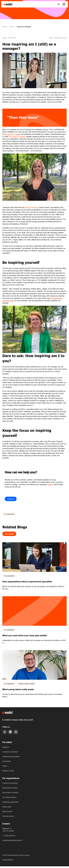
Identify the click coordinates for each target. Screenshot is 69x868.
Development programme (11, 756)
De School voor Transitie (12, 134)
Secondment (7, 761)
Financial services (8, 816)
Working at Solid (8, 771)
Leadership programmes (11, 802)
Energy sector (7, 807)
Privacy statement (8, 860)
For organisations (9, 514)
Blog (12, 27)
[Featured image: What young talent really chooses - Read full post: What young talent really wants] (34, 665)
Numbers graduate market (26, 684)
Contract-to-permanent (10, 752)
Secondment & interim (10, 788)
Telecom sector (7, 811)
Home (4, 27)
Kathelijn (50, 484)
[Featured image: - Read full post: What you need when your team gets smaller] (34, 611)
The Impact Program (9, 797)
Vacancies (6, 747)
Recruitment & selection (10, 792)
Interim (5, 766)
